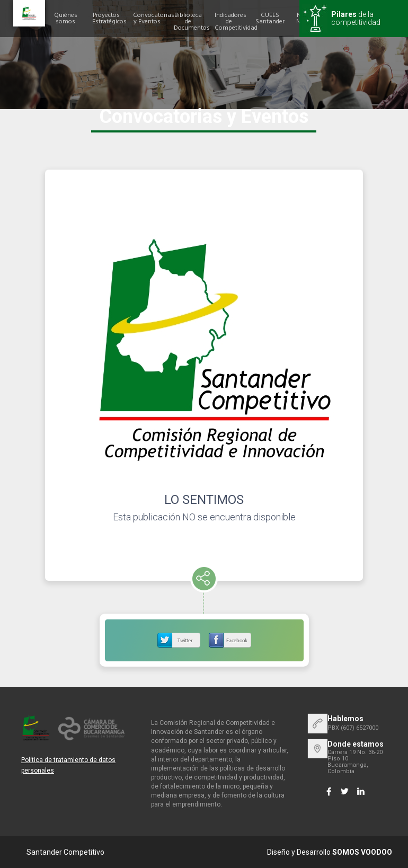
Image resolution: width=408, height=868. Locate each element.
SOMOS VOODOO (362, 852)
